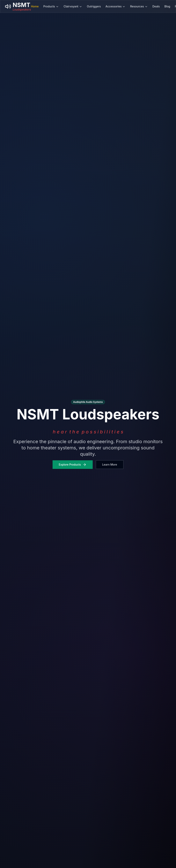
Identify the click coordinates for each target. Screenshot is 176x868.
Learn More (110, 464)
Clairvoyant (73, 6)
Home (35, 6)
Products (51, 6)
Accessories (116, 6)
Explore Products (73, 465)
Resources (139, 6)
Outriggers (94, 6)
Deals (156, 6)
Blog (167, 6)
